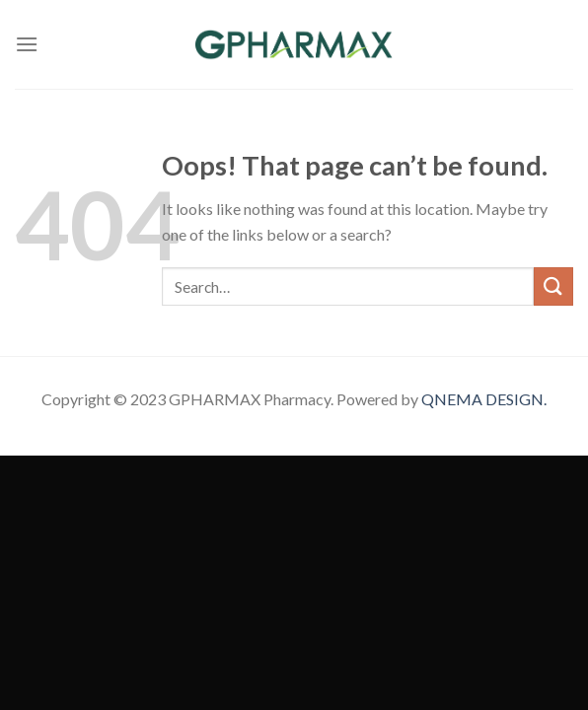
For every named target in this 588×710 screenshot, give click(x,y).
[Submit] (553, 286)
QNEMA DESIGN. (484, 399)
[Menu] (27, 44)
